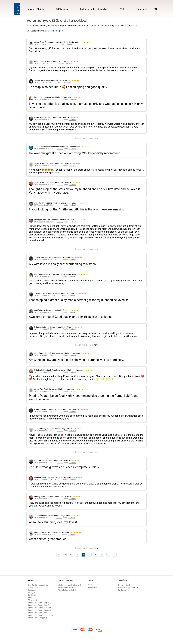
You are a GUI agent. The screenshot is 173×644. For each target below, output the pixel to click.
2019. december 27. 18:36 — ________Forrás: (55, 412)
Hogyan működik (35, 9)
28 (71, 555)
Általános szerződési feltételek (70, 585)
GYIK (122, 9)
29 (77, 555)
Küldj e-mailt (93, 588)
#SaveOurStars (34, 588)
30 (83, 555)
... (115, 555)
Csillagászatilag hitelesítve (94, 9)
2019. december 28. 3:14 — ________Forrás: (55, 277)
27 (65, 555)
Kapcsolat (142, 9)
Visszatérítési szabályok (67, 590)
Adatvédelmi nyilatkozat (67, 588)
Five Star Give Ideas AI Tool (38, 585)
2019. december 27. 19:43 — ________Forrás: (55, 355)
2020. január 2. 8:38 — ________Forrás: (53, 83)
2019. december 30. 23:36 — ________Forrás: (55, 99)
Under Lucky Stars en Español (39, 605)
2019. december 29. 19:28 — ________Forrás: (55, 222)
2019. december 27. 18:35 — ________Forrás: (55, 463)
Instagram (32, 593)
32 (96, 555)
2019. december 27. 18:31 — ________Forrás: (55, 480)
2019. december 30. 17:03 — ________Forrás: (55, 185)
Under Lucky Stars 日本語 (38, 618)
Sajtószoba (32, 595)
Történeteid (32, 600)
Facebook (32, 590)
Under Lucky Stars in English (39, 603)
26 (58, 555)
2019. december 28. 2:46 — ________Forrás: (55, 296)
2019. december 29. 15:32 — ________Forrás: (55, 260)
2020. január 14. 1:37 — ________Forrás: (53, 44)
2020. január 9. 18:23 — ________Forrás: (53, 64)
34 (108, 555)
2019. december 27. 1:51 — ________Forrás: (55, 518)
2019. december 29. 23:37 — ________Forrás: (55, 205)
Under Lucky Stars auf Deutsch (40, 608)
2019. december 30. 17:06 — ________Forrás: (55, 149)
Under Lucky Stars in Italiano (39, 613)
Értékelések (62, 9)
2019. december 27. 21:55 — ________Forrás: (55, 329)
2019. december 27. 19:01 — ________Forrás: (55, 372)
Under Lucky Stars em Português (40, 615)
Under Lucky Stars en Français (39, 610)
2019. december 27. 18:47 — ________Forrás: (55, 391)
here (96, 138)
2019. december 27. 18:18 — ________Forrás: (55, 499)
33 (102, 555)
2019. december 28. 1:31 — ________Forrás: (55, 312)
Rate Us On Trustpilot (53, 31)
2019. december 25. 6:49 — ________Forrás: (55, 535)
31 (90, 555)
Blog (30, 598)
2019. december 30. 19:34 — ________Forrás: (55, 120)
